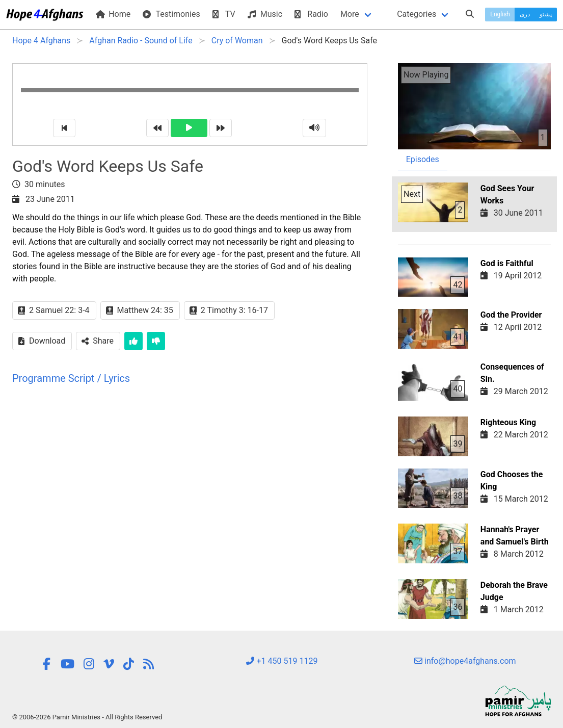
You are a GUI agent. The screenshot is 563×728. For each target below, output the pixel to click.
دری (525, 14)
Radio (311, 14)
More (350, 14)
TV (224, 14)
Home (113, 14)
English (500, 14)
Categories (417, 14)
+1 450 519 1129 (282, 661)
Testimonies (171, 14)
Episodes (423, 159)
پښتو (546, 14)
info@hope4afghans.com (465, 661)
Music (265, 14)
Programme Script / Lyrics (71, 378)
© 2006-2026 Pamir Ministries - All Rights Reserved (87, 717)
